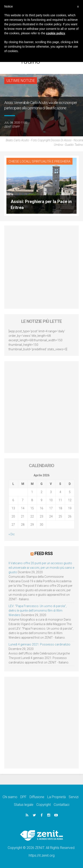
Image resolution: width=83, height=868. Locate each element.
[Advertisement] (41, 267)
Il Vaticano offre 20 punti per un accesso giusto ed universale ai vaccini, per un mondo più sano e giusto (41, 568)
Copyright (44, 805)
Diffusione (37, 797)
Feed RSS (44, 554)
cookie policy (56, 33)
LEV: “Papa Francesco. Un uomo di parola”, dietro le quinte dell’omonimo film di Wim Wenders (38, 611)
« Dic (12, 534)
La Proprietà (56, 797)
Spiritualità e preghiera (51, 161)
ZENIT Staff (12, 127)
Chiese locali (19, 161)
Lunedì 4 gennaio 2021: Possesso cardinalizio (39, 644)
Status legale (24, 805)
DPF (23, 797)
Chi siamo (10, 797)
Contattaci (62, 805)
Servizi (74, 797)
